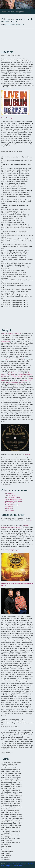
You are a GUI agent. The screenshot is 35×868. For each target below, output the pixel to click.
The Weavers (9, 494)
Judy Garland (9, 507)
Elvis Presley (9, 509)
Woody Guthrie (9, 510)
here (31, 520)
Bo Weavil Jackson (16, 377)
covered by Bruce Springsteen (13, 12)
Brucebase (11, 864)
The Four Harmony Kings (16, 373)
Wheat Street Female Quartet (14, 501)
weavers (27, 454)
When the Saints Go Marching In (11, 334)
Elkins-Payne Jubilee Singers (14, 499)
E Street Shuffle (18, 866)
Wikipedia (9, 866)
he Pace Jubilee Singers (13, 505)
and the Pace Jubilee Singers (14, 382)
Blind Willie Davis (26, 380)
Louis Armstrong (6, 341)
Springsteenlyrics (14, 550)
